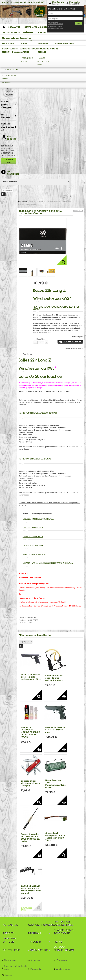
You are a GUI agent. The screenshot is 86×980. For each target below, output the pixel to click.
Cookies (8, 975)
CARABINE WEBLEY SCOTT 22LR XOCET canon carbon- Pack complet (31, 889)
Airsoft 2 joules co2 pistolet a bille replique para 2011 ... (31, 677)
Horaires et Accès (9, 161)
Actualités (35, 960)
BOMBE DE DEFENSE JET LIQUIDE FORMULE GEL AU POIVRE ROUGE (30, 732)
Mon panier (75, 2)
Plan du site (36, 969)
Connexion (55, 4)
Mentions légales (63, 969)
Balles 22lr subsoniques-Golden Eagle (38, 519)
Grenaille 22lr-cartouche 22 (34, 554)
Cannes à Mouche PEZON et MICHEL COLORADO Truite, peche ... (30, 838)
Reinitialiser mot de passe (56, 28)
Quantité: (41, 339)
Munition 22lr (67, 202)
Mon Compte (58, 2)
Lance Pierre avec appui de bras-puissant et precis (54, 678)
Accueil (31, 202)
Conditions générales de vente (15, 968)
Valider (79, 24)
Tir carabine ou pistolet (53, 202)
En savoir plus (77, 337)
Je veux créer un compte (56, 24)
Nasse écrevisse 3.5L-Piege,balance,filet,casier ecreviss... (58, 784)
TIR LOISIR (40, 202)
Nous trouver (10, 960)
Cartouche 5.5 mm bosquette (35, 546)
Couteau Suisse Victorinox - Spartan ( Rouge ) (31, 783)
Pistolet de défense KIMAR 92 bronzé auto (55, 730)
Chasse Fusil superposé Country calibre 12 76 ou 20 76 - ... (55, 837)
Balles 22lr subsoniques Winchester (38, 513)
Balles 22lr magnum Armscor (34, 563)
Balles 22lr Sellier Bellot (33, 537)
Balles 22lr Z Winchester (33, 528)
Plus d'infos (27, 354)
